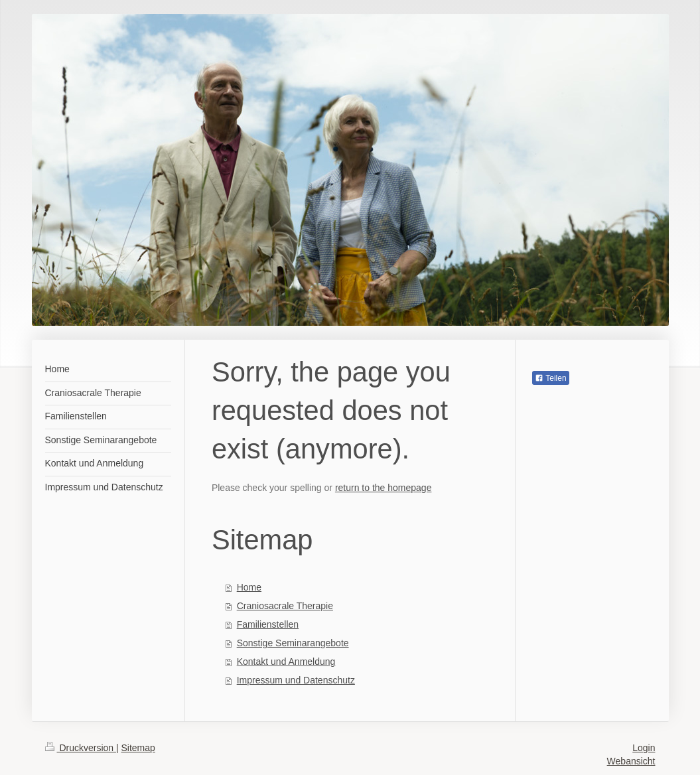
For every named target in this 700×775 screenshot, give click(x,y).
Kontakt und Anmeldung (286, 662)
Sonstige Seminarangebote (293, 643)
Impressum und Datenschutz (296, 680)
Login (644, 748)
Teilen (550, 378)
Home (249, 587)
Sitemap (138, 748)
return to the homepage (384, 488)
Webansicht (631, 761)
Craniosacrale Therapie (285, 606)
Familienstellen (268, 624)
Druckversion (81, 748)
